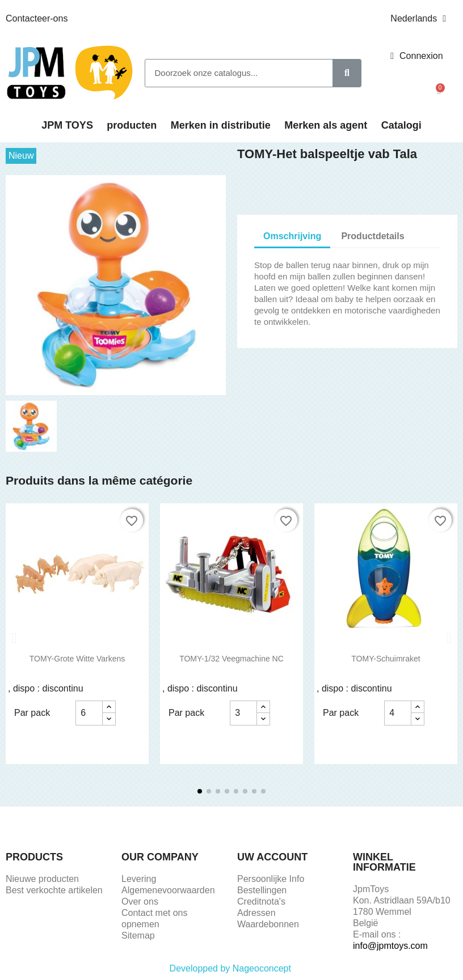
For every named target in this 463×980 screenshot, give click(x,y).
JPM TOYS (67, 125)
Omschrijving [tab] (292, 236)
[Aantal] (89, 713)
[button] (439, 92)
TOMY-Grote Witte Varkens (77, 659)
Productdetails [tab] (372, 236)
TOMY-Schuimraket (386, 659)
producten (132, 125)
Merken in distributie (221, 125)
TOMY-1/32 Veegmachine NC (231, 659)
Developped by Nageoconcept (232, 968)
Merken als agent (326, 125)
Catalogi (401, 125)
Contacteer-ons (37, 18)
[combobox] (233, 73)
